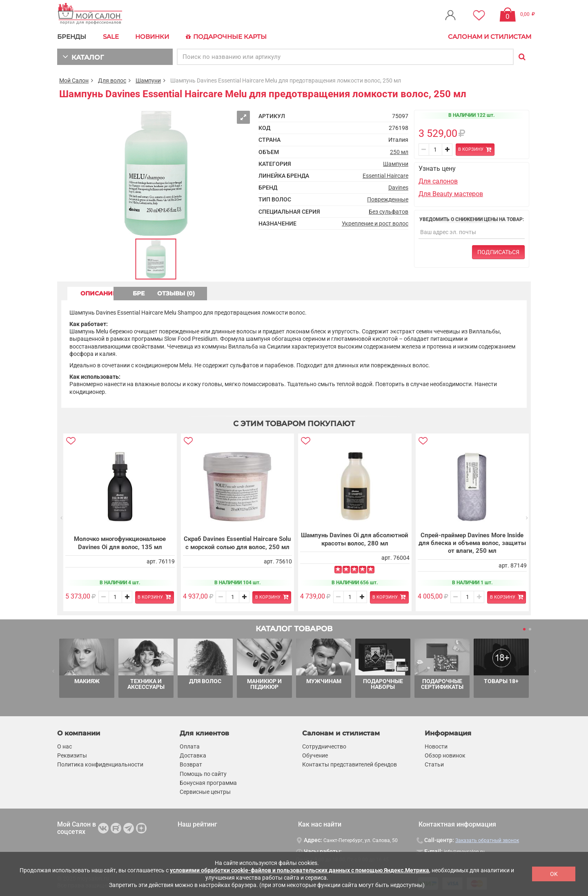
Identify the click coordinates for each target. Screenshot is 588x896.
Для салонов (438, 181)
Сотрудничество (324, 746)
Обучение (315, 755)
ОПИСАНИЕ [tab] (100, 293)
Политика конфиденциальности (100, 764)
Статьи (434, 764)
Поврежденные (388, 199)
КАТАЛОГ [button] (82, 56)
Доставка (193, 755)
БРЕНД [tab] (171, 293)
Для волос (112, 80)
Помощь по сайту (203, 773)
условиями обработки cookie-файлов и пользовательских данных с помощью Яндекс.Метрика (300, 870)
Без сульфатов (389, 211)
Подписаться (498, 252)
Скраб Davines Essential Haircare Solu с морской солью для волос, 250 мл (237, 543)
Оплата (190, 746)
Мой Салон (74, 80)
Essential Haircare (385, 175)
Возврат (191, 764)
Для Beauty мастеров (451, 193)
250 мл (399, 152)
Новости (436, 746)
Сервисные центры (205, 791)
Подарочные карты (224, 37)
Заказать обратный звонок (487, 840)
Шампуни (148, 80)
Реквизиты (72, 755)
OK (554, 874)
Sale (110, 37)
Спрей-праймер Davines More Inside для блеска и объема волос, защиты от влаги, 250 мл (472, 543)
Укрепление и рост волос (375, 223)
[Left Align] (338, 570)
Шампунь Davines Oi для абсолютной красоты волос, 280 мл (355, 539)
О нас (65, 746)
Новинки (151, 37)
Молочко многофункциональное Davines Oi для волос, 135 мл (120, 543)
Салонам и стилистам (490, 37)
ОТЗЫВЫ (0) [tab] (241, 293)
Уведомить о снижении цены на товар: (472, 219)
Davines (398, 187)
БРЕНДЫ (72, 37)
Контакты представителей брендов (350, 764)
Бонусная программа (208, 782)
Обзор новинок (445, 755)
